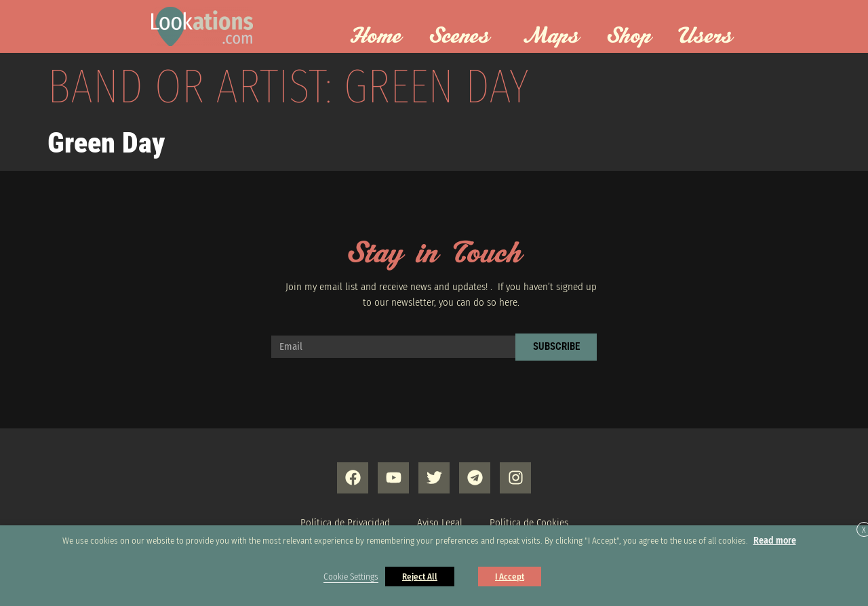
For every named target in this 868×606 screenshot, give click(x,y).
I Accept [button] (510, 577)
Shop (629, 37)
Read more (775, 541)
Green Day (106, 143)
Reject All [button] (420, 577)
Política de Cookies (529, 523)
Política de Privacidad (345, 523)
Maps (551, 37)
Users (709, 37)
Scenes (462, 37)
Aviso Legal (440, 523)
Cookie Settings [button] (351, 577)
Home (375, 37)
